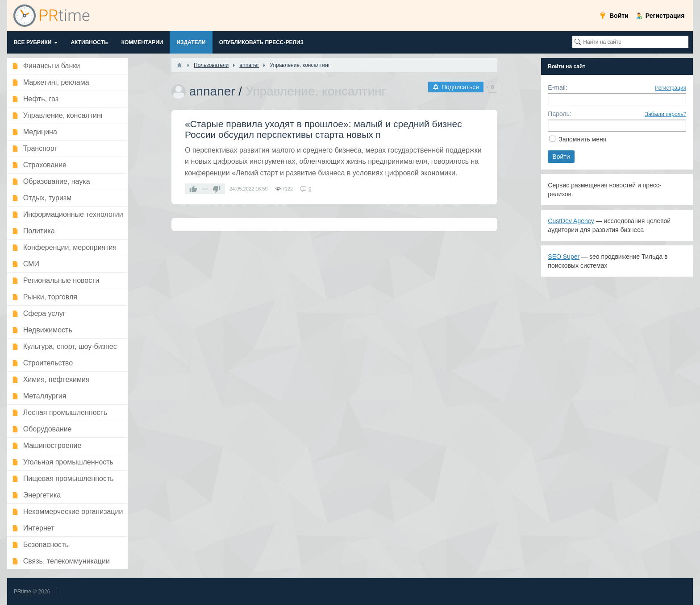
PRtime (23, 592)
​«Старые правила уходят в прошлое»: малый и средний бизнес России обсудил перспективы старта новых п (323, 129)
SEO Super (564, 257)
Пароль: (559, 114)
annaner (212, 91)
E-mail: (558, 87)
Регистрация (671, 88)
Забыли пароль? (666, 114)
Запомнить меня (582, 139)
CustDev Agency (571, 221)
